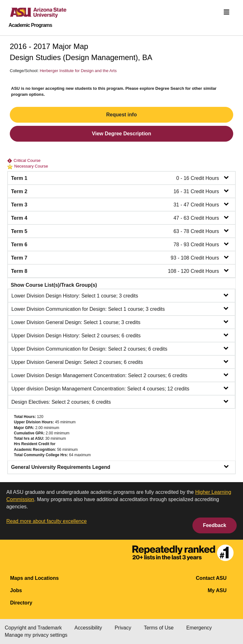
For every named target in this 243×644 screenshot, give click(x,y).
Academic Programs (30, 25)
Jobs (16, 590)
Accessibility (88, 628)
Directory (21, 603)
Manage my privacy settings (36, 635)
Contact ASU (211, 578)
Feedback (215, 525)
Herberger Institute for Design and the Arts (78, 71)
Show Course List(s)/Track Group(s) (54, 285)
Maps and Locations (34, 578)
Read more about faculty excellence (46, 521)
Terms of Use (159, 628)
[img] (227, 12)
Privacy (123, 628)
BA (147, 57)
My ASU (217, 590)
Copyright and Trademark (33, 628)
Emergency (199, 628)
